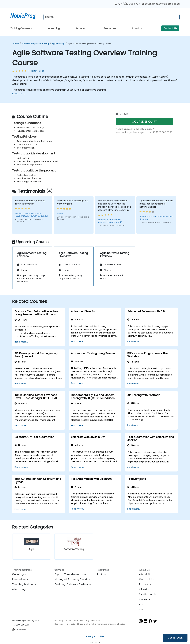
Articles (102, 574)
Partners (145, 584)
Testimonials (148, 594)
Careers (145, 599)
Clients (144, 589)
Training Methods (24, 584)
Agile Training (58, 44)
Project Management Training (35, 44)
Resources (110, 28)
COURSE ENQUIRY (144, 122)
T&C (142, 609)
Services (81, 28)
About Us (137, 28)
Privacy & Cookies (95, 636)
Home (16, 44)
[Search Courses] (111, 17)
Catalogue (19, 574)
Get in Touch (175, 638)
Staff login (95, 642)
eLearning (54, 28)
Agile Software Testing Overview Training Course (90, 44)
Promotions (20, 579)
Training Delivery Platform (73, 584)
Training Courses (20, 28)
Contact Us (170, 28)
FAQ (142, 604)
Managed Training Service (72, 579)
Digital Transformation (70, 574)
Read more (19, 94)
